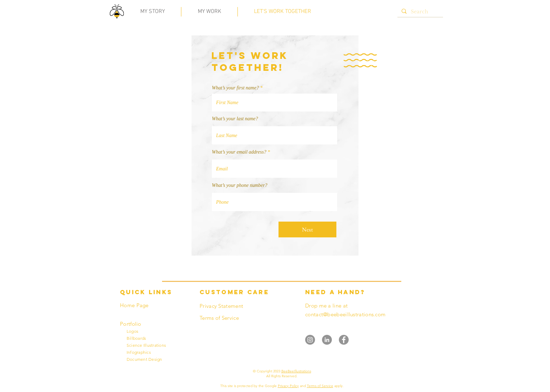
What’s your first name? (235, 88)
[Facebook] (344, 340)
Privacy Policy (288, 386)
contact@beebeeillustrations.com (345, 314)
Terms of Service (320, 386)
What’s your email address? (239, 152)
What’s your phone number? (240, 185)
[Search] (420, 12)
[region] (117, 13)
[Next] (307, 229)
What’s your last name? (235, 119)
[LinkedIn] (327, 340)
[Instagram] (310, 340)
